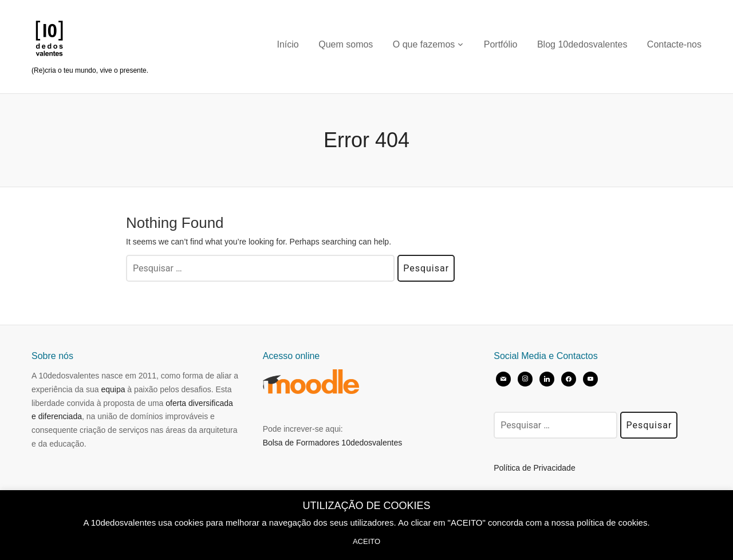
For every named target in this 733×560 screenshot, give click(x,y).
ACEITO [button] (366, 541)
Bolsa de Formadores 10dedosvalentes (333, 443)
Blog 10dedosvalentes (582, 44)
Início (288, 44)
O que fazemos (424, 44)
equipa (113, 389)
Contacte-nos (674, 44)
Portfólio (501, 44)
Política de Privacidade (534, 468)
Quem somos (346, 44)
